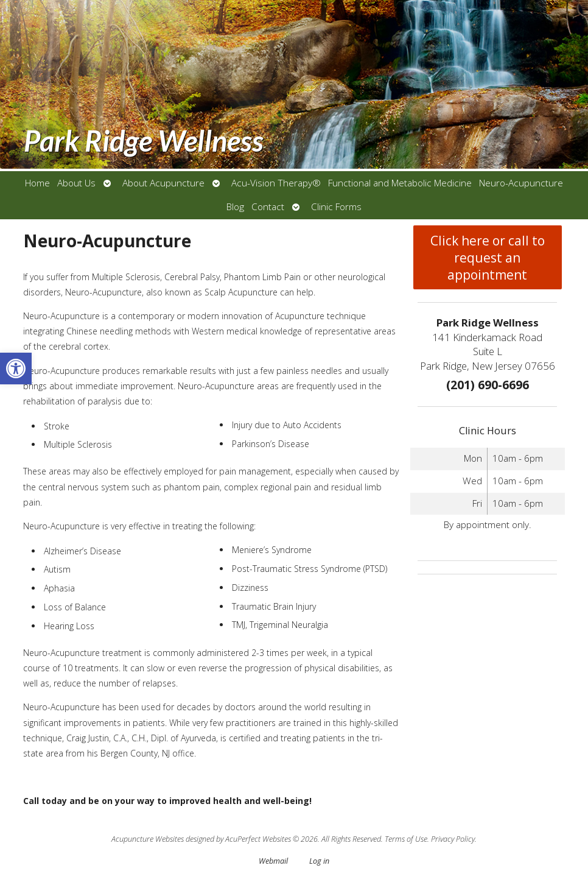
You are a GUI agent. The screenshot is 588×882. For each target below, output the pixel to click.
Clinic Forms (336, 207)
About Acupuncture (163, 183)
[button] (16, 369)
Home (37, 183)
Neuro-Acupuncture (521, 183)
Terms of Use (406, 839)
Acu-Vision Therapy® (276, 183)
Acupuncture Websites (148, 839)
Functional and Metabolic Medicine (400, 183)
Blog (235, 207)
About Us (76, 183)
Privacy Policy (453, 839)
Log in (319, 861)
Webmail (273, 861)
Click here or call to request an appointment (488, 258)
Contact (268, 207)
